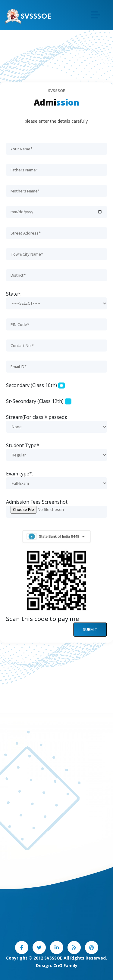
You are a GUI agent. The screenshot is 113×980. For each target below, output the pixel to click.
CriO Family (65, 965)
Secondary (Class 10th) (31, 385)
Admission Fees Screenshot (37, 502)
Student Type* (23, 445)
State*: (14, 294)
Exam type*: (19, 474)
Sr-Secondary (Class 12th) (35, 401)
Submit (90, 629)
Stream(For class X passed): (36, 417)
